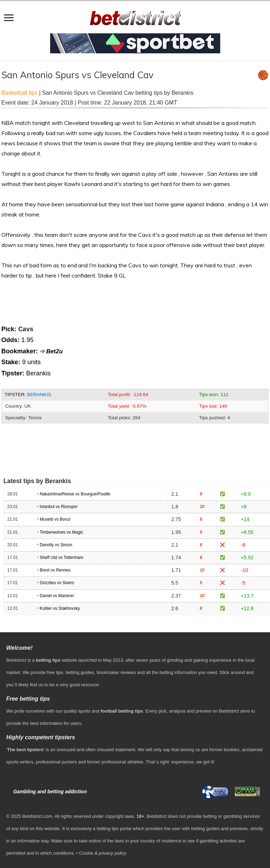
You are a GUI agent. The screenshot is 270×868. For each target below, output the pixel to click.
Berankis (39, 395)
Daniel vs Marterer (57, 596)
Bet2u (55, 351)
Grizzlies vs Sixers (57, 583)
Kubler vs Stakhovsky (60, 608)
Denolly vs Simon (56, 545)
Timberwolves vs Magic (61, 532)
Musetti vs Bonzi (55, 519)
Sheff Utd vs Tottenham (61, 557)
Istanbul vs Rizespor (59, 507)
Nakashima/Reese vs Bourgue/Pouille (75, 494)
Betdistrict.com (37, 816)
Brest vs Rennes (55, 570)
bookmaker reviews (116, 672)
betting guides (80, 672)
